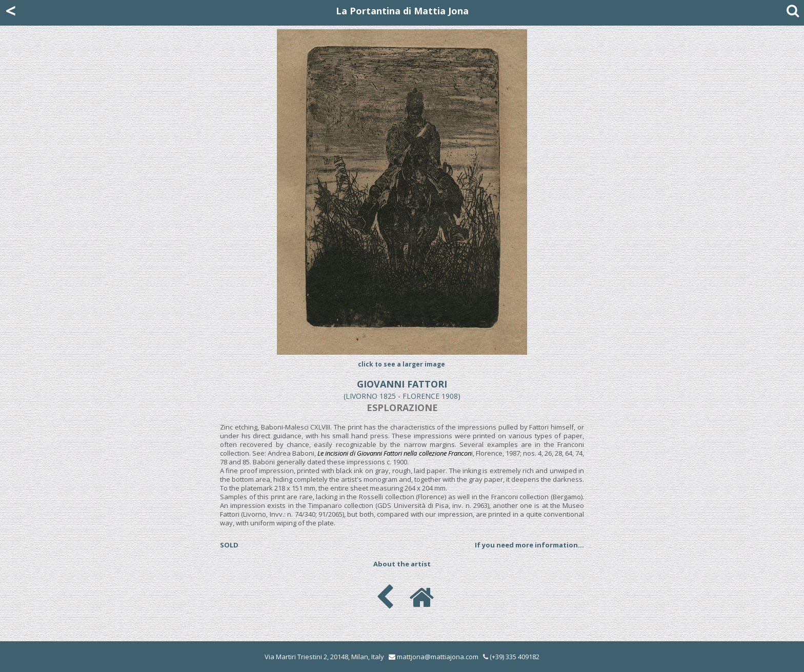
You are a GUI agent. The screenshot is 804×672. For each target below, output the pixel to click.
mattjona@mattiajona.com (438, 657)
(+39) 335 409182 (511, 657)
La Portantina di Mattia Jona (402, 11)
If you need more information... (529, 545)
